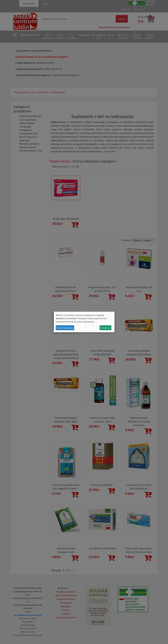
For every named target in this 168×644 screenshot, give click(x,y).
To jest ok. (105, 328)
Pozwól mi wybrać (65, 328)
